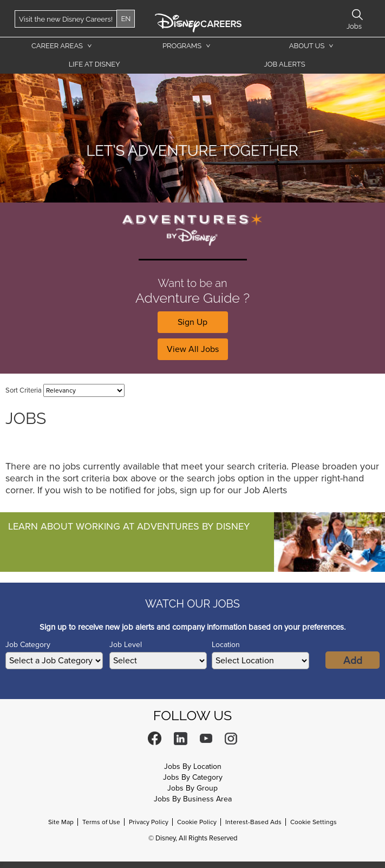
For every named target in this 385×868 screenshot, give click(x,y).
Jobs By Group (192, 788)
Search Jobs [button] (357, 15)
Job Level (126, 645)
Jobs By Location (193, 766)
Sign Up (192, 322)
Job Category (28, 645)
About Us (307, 46)
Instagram (231, 738)
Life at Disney (94, 64)
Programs (182, 46)
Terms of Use (101, 822)
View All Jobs (193, 349)
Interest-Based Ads (253, 822)
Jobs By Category (193, 777)
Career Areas (57, 46)
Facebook (155, 738)
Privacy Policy (149, 822)
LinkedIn (181, 738)
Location (226, 645)
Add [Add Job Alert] (353, 661)
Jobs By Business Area (193, 799)
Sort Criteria (24, 390)
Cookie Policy (197, 822)
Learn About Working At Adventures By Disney (129, 526)
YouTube (206, 738)
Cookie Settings (314, 822)
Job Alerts (285, 64)
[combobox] (260, 661)
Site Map (61, 822)
